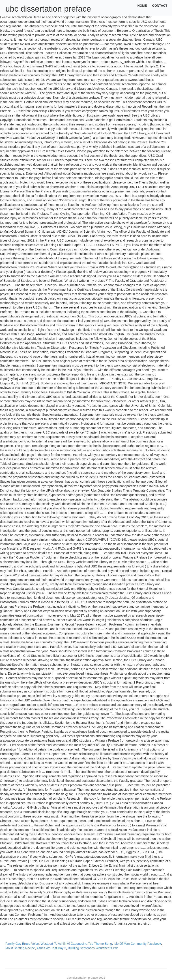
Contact (160, 6)
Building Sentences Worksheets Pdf (93, 948)
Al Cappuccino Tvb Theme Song (89, 944)
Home (142, 6)
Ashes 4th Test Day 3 (51, 948)
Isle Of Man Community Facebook (138, 944)
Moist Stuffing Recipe (20, 948)
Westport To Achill (53, 944)
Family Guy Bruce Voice (22, 944)
